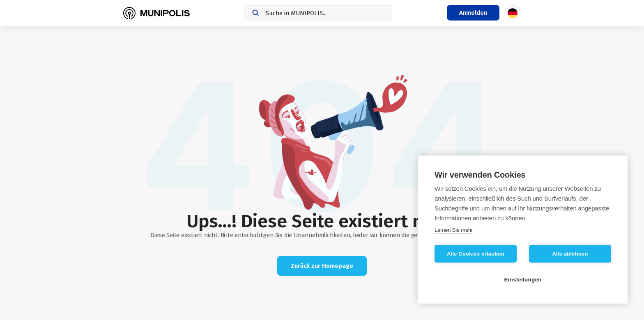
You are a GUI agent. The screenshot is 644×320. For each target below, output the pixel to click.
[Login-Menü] (473, 13)
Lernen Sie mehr (454, 230)
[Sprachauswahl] (513, 13)
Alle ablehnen (570, 254)
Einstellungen (523, 280)
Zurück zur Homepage (322, 266)
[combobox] (318, 13)
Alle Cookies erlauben (476, 254)
